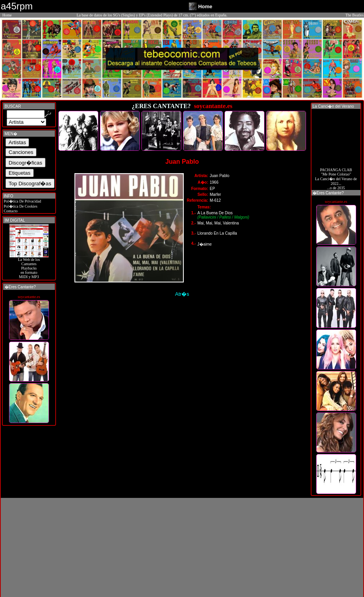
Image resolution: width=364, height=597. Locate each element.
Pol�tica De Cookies (20, 206)
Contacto (10, 211)
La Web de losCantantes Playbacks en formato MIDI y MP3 (29, 266)
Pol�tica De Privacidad (22, 201)
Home (7, 15)
